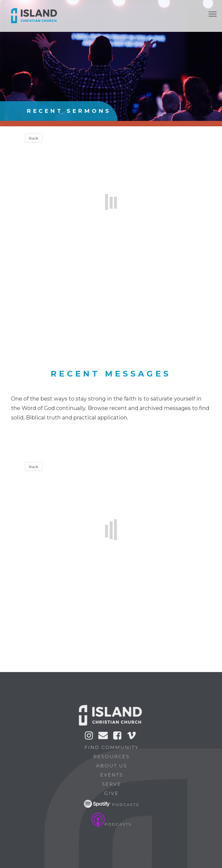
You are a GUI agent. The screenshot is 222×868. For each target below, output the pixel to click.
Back (34, 138)
